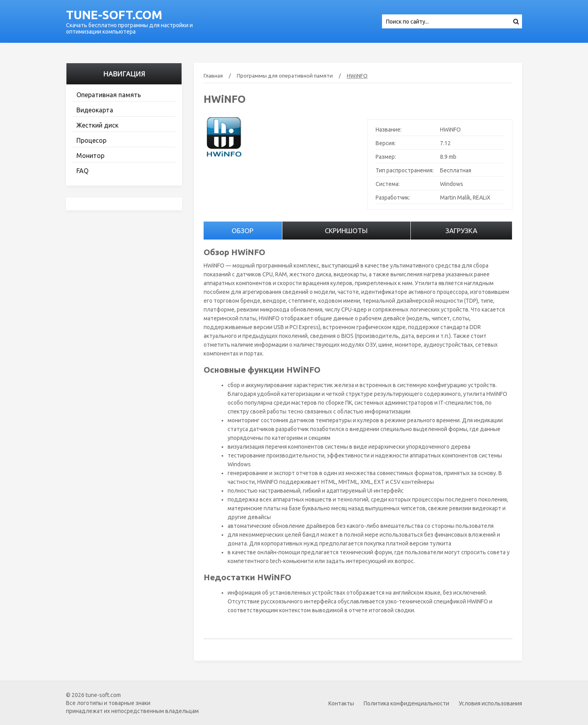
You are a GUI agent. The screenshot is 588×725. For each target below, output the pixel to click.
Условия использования (490, 703)
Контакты (341, 703)
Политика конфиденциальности (406, 703)
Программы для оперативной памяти (285, 76)
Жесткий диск (97, 125)
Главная (213, 76)
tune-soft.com (114, 15)
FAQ (82, 171)
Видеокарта (95, 110)
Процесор (91, 140)
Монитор (90, 156)
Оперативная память (109, 95)
